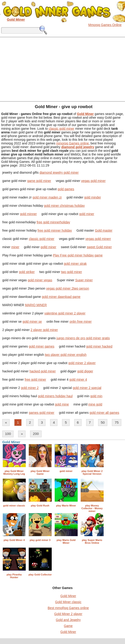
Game (68, 626)
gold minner (28, 214)
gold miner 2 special (87, 388)
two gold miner (72, 272)
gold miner (87, 214)
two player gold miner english (66, 355)
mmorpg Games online (73, 143)
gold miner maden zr (47, 197)
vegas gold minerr (98, 239)
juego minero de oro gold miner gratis (83, 338)
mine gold (95, 404)
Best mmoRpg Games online (68, 608)
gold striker (27, 272)
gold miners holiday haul (55, 396)
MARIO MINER (36, 305)
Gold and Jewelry (68, 620)
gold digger (85, 371)
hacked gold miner (43, 371)
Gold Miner (68, 596)
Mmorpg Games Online (105, 25)
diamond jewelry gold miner (59, 172)
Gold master (104, 230)
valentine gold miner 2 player (65, 313)
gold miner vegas (40, 280)
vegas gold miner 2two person (68, 288)
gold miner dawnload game (61, 297)
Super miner (84, 280)
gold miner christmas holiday (64, 206)
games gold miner (41, 413)
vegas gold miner (93, 181)
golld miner (48, 247)
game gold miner (39, 181)
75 (117, 422)
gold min (96, 396)
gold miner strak (75, 264)
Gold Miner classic (68, 602)
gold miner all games (104, 413)
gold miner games (41, 346)
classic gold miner (61, 129)
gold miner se (32, 322)
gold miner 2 (30, 388)
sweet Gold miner (99, 247)
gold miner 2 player (82, 363)
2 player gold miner (44, 330)
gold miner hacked (99, 346)
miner (15, 247)
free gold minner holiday (55, 230)
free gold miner (35, 379)
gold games (66, 189)
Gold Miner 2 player (68, 614)
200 (36, 434)
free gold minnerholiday (53, 222)
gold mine (62, 404)
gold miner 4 (78, 379)
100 (8, 434)
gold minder (92, 197)
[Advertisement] (62, 69)
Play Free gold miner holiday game (78, 255)
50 (103, 422)
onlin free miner (81, 322)
